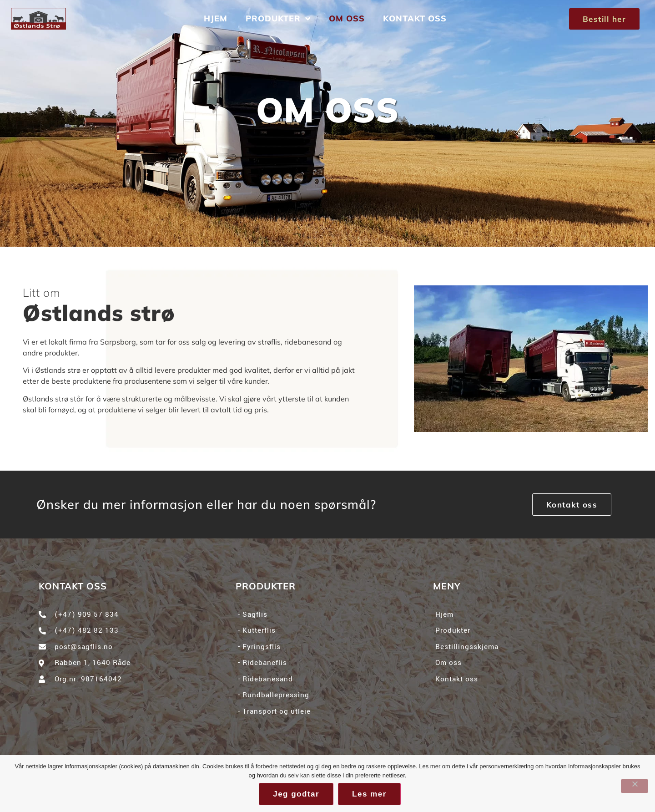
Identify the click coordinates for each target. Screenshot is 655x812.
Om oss (347, 18)
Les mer (369, 794)
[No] (635, 786)
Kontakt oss (415, 18)
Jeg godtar (296, 794)
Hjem (216, 18)
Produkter (278, 19)
